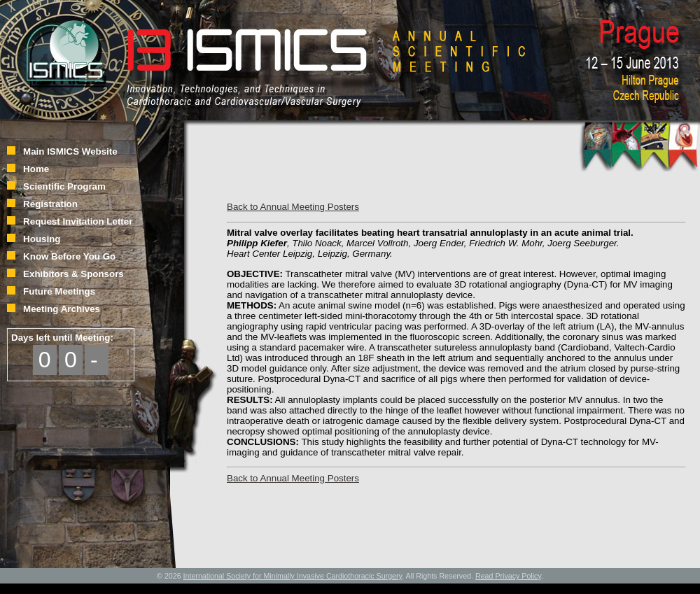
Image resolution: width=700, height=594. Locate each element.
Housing (42, 239)
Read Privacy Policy (508, 576)
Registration (50, 204)
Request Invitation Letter (78, 221)
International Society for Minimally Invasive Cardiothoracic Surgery (293, 576)
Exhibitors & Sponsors (73, 274)
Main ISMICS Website (70, 151)
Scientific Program (64, 186)
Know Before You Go (69, 256)
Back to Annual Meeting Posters (293, 207)
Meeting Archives (62, 309)
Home (36, 169)
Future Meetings (59, 291)
